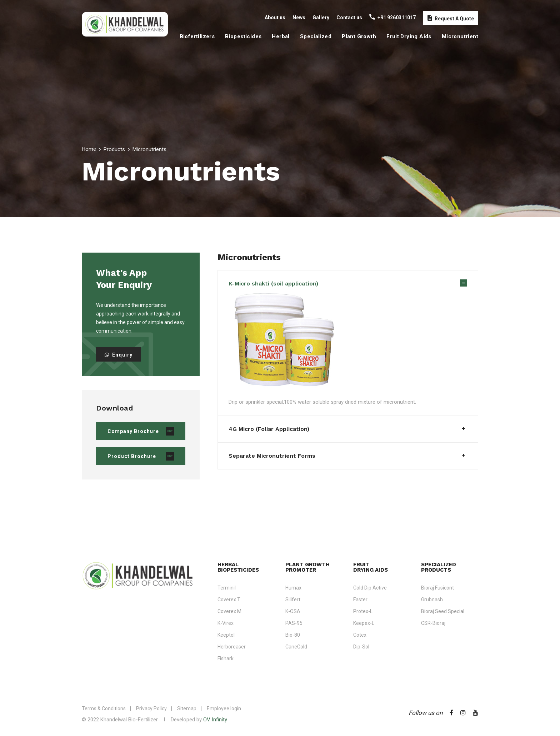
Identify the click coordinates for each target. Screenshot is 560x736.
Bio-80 (293, 635)
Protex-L (363, 611)
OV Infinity (215, 720)
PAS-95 (294, 623)
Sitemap (187, 708)
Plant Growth (359, 36)
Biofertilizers (197, 36)
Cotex (360, 635)
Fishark (226, 658)
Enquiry (119, 355)
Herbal (281, 36)
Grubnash (432, 600)
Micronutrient (460, 36)
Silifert (293, 600)
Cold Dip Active (370, 588)
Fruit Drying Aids (409, 36)
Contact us (349, 18)
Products (114, 149)
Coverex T (229, 600)
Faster (360, 600)
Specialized (316, 36)
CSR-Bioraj (433, 623)
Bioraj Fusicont (437, 588)
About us (275, 18)
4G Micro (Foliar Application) (269, 429)
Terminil (227, 588)
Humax (293, 588)
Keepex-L (364, 623)
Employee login (224, 708)
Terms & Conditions (104, 708)
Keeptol (226, 635)
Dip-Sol (361, 647)
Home (89, 149)
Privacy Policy (151, 708)
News (299, 18)
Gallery (321, 18)
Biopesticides (243, 36)
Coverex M (229, 611)
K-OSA (293, 611)
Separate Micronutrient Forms (272, 456)
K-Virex (226, 623)
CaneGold (296, 647)
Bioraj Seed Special (443, 611)
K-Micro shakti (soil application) (273, 284)
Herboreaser (232, 647)
